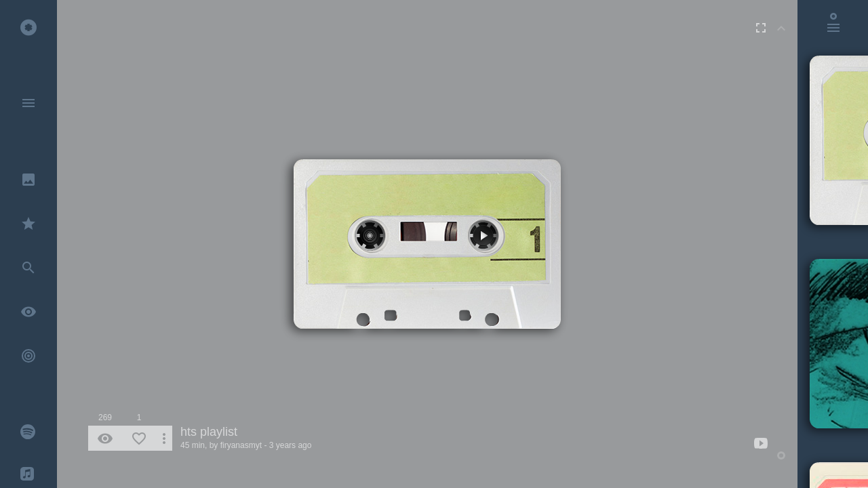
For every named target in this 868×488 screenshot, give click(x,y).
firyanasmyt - (244, 445)
